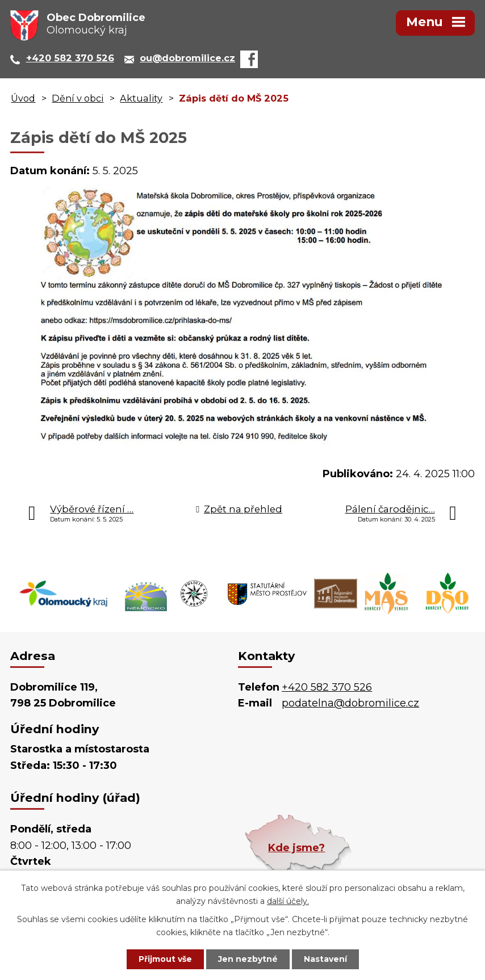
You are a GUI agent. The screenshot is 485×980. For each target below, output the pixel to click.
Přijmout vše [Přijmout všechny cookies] (165, 959)
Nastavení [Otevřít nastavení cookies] (325, 959)
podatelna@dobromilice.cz (350, 703)
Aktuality (141, 98)
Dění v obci (78, 98)
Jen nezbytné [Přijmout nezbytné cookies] (248, 959)
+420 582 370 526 (327, 687)
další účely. (288, 901)
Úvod (23, 98)
